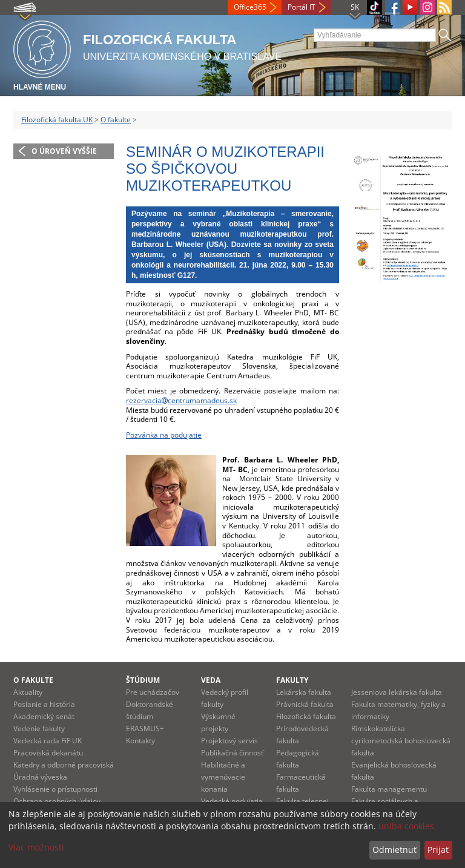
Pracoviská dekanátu (48, 753)
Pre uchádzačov (153, 692)
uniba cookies (406, 826)
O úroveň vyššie (64, 151)
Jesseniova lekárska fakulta (397, 692)
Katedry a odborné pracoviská (64, 765)
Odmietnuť (394, 850)
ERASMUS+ (145, 728)
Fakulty (292, 680)
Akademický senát (44, 716)
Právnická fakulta (305, 704)
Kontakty (140, 741)
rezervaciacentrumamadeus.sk (181, 400)
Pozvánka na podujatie (164, 435)
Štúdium (143, 680)
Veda (211, 680)
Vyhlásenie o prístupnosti (55, 789)
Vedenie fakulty (39, 728)
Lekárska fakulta (304, 692)
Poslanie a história (44, 704)
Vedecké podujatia (232, 801)
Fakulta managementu (389, 789)
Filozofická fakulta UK (57, 120)
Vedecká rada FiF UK (48, 741)
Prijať (438, 850)
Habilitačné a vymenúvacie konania (223, 777)
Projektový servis (229, 741)
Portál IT (302, 7)
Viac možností (36, 847)
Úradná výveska (40, 777)
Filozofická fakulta (306, 716)
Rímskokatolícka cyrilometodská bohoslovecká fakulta (401, 741)
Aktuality (28, 692)
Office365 (250, 7)
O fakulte (116, 120)
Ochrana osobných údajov (57, 801)
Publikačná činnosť (232, 753)
